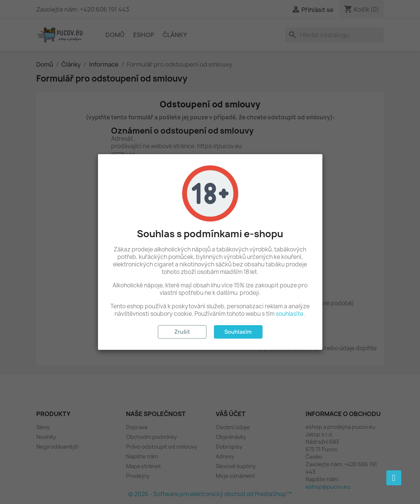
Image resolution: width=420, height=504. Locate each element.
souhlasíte (289, 314)
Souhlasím (238, 332)
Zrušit (182, 332)
